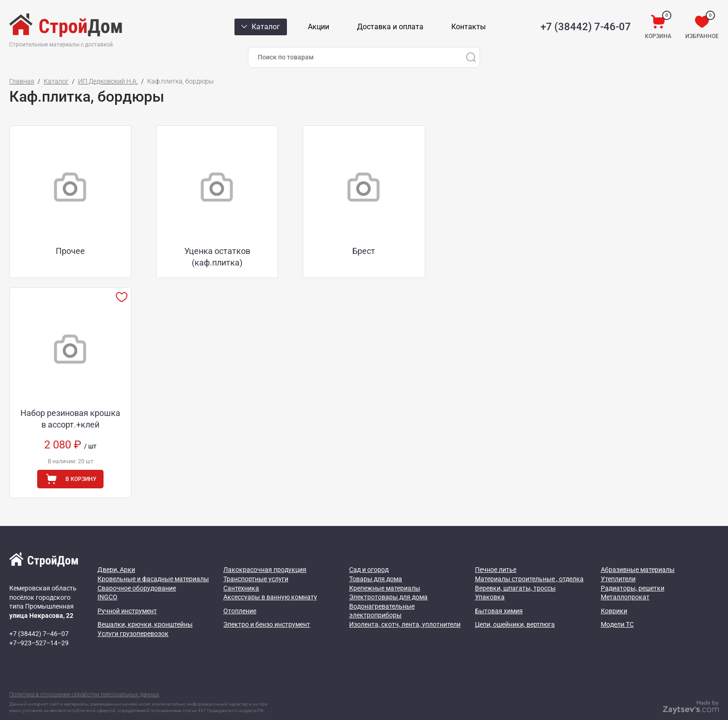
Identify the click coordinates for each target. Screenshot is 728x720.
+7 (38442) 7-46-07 (586, 27)
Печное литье (496, 552)
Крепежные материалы (385, 571)
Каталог (56, 81)
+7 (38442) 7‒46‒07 (39, 616)
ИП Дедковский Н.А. (108, 81)
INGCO (107, 580)
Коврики (614, 593)
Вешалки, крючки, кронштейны (145, 607)
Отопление (240, 593)
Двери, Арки (116, 552)
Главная (22, 81)
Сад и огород (369, 552)
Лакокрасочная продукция (265, 552)
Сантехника (241, 571)
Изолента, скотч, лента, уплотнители (405, 607)
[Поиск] (471, 57)
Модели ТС (617, 607)
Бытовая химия (499, 593)
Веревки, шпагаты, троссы (515, 571)
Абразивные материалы (638, 552)
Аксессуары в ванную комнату (270, 580)
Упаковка (490, 580)
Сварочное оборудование (137, 571)
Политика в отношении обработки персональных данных (84, 677)
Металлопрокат (625, 580)
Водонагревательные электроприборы (382, 594)
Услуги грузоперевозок (133, 616)
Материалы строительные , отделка (529, 562)
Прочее (66, 242)
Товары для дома (376, 562)
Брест (304, 242)
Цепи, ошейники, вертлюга (515, 607)
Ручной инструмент (127, 593)
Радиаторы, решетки (633, 571)
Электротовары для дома (388, 580)
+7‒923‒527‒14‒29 (39, 626)
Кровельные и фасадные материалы (153, 562)
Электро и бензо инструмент (267, 607)
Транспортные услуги (256, 562)
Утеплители (618, 562)
